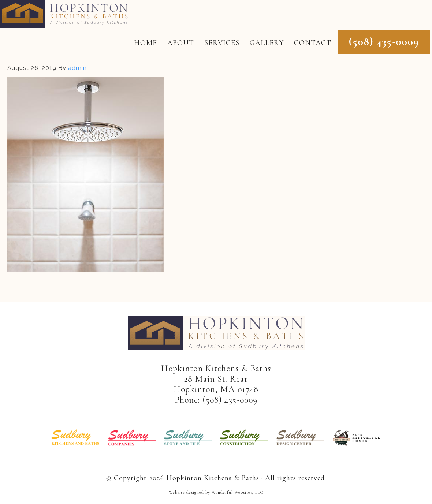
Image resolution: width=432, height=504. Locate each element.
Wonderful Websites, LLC (237, 492)
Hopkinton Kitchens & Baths (66, 14)
